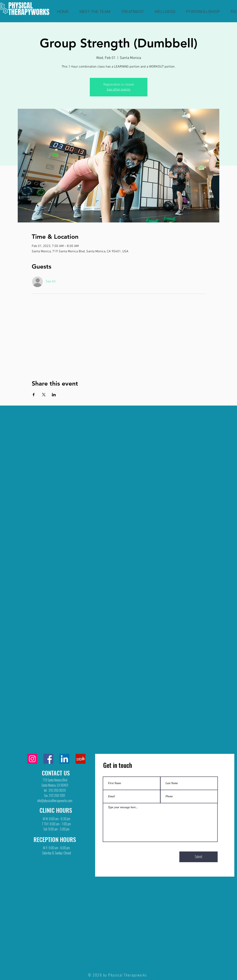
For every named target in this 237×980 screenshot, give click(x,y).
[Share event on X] (44, 395)
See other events (118, 90)
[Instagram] (32, 759)
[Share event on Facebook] (34, 395)
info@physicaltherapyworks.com (55, 801)
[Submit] (198, 857)
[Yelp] (81, 759)
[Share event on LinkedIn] (54, 395)
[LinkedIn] (64, 759)
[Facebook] (48, 759)
